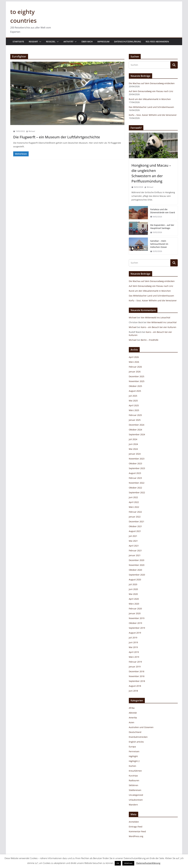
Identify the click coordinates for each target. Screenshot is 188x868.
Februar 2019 (135, 662)
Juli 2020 (133, 584)
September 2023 (137, 468)
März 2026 (134, 362)
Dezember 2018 (137, 671)
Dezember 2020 (137, 560)
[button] (40, 42)
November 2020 (137, 565)
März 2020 (134, 604)
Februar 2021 (135, 551)
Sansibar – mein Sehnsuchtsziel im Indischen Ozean (159, 244)
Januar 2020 (135, 613)
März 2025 (134, 410)
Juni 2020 (133, 589)
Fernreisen (134, 751)
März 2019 (134, 657)
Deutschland (135, 732)
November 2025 (137, 381)
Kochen (132, 766)
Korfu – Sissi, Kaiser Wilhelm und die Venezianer (153, 115)
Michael (32, 131)
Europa (132, 747)
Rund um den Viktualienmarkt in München (150, 99)
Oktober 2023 (135, 463)
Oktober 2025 (135, 386)
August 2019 (135, 633)
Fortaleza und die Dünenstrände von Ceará (163, 211)
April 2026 (134, 357)
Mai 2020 (133, 594)
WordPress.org (136, 836)
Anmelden (134, 822)
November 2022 (137, 483)
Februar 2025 (135, 415)
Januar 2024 (135, 454)
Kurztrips (133, 776)
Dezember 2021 (137, 521)
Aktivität (68, 42)
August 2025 (135, 391)
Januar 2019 (135, 667)
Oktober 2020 (135, 570)
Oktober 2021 (135, 526)
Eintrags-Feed (136, 827)
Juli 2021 (133, 536)
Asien (132, 722)
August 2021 (135, 531)
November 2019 (137, 618)
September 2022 (137, 492)
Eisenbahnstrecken (138, 737)
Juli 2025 (133, 396)
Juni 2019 (133, 642)
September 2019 (137, 628)
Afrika (132, 708)
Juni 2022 (133, 497)
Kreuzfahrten (135, 771)
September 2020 (137, 575)
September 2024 (137, 434)
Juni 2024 (133, 444)
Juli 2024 (133, 439)
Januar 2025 (135, 420)
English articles (136, 742)
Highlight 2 (134, 761)
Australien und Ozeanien (141, 727)
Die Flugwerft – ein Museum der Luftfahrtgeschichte (57, 137)
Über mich (87, 42)
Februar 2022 (135, 512)
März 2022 (134, 507)
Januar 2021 (135, 555)
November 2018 (137, 676)
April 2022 (134, 502)
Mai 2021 (133, 541)
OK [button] (118, 863)
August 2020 (135, 580)
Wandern (133, 805)
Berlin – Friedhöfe (150, 340)
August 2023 (135, 473)
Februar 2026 (135, 367)
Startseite (18, 42)
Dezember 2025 (137, 376)
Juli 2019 (133, 638)
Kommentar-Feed (137, 831)
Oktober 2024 (135, 430)
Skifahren (134, 785)
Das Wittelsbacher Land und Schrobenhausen (151, 107)
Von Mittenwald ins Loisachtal (156, 317)
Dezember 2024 (137, 425)
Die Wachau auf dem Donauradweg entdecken (152, 83)
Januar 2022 (135, 517)
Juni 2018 (133, 691)
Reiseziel (51, 42)
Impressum (103, 42)
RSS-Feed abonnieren (157, 42)
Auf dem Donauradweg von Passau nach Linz (151, 91)
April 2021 (134, 546)
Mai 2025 (133, 401)
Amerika (133, 718)
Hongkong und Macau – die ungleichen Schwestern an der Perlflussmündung (151, 173)
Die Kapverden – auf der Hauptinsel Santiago (162, 227)
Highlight (133, 756)
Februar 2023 (135, 478)
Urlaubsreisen (136, 800)
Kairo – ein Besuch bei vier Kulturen (159, 327)
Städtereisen (135, 790)
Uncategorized (136, 795)
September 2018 (137, 681)
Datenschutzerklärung (128, 42)
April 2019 (134, 652)
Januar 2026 (135, 372)
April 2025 (134, 405)
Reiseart (33, 42)
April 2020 (134, 599)
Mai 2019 (133, 647)
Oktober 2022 (135, 488)
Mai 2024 (133, 449)
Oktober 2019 (135, 623)
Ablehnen (128, 863)
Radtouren (134, 780)
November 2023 (137, 459)
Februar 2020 (135, 609)
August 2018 (135, 686)
